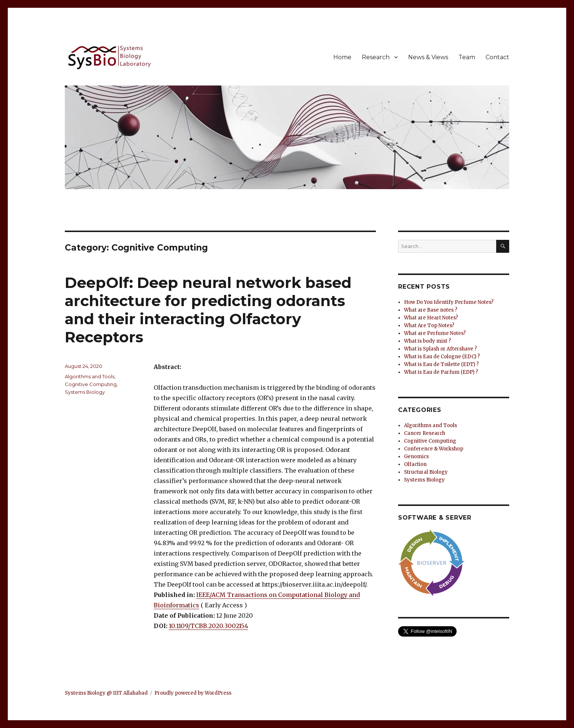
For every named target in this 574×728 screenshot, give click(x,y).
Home (342, 57)
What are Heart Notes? (431, 318)
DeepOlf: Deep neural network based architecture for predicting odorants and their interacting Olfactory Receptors (208, 310)
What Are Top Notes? (429, 326)
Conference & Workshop (434, 449)
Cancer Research (425, 433)
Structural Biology (426, 472)
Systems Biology (85, 392)
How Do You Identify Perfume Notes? (449, 302)
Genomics (416, 457)
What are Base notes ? (431, 310)
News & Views (428, 57)
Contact (497, 57)
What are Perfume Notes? (435, 333)
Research (376, 57)
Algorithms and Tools (90, 376)
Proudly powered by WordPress (193, 693)
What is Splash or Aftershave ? (440, 349)
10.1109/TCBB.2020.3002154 (208, 626)
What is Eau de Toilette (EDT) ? (441, 364)
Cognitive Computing (91, 384)
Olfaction (415, 464)
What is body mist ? (428, 341)
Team (467, 57)
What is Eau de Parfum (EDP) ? (441, 372)
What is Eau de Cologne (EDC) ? (442, 357)
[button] (265, 626)
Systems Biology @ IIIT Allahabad (106, 693)
